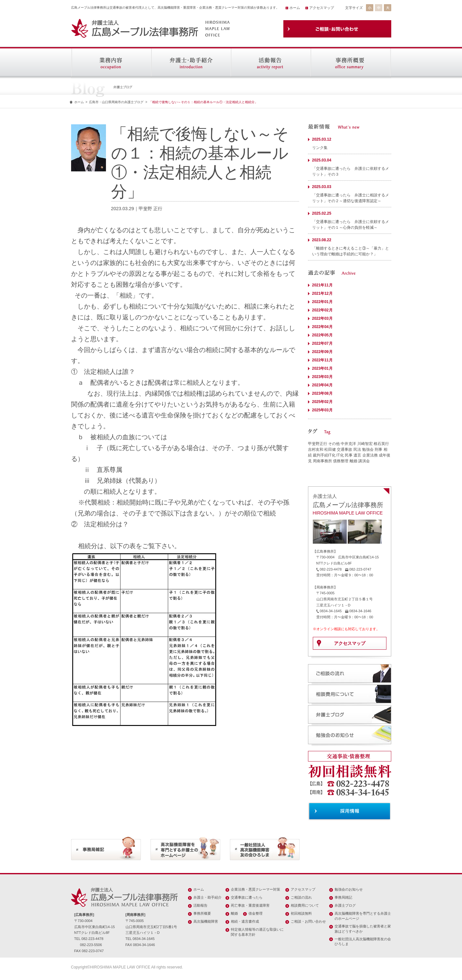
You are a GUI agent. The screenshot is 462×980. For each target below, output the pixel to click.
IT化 (340, 455)
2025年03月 (322, 410)
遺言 (357, 455)
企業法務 (370, 455)
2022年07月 (322, 343)
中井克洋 (348, 444)
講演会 (364, 461)
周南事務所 (322, 461)
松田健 (330, 449)
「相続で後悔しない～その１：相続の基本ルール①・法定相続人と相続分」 (203, 102)
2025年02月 (322, 402)
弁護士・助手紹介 (207, 897)
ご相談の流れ (301, 897)
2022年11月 (322, 360)
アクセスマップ (322, 8)
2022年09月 (322, 352)
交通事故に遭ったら (247, 897)
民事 (349, 455)
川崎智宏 (365, 444)
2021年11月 (322, 285)
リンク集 (320, 148)
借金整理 (255, 913)
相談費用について (305, 905)
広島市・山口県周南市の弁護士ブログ (116, 102)
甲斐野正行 (318, 444)
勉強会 (368, 449)
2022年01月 (322, 302)
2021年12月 (322, 293)
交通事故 (344, 449)
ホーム (295, 8)
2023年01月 (322, 368)
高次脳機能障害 (206, 921)
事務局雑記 (343, 897)
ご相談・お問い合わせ (308, 921)
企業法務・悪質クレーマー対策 (255, 889)
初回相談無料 (301, 913)
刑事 (378, 449)
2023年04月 (322, 385)
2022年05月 (322, 335)
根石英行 (381, 444)
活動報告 (200, 905)
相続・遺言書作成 (245, 921)
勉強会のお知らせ (349, 889)
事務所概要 (202, 913)
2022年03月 (322, 318)
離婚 (353, 461)
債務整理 (341, 461)
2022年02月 (322, 310)
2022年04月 (322, 327)
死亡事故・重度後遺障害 (250, 905)
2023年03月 (322, 377)
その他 (334, 444)
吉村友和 (316, 449)
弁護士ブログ (345, 905)
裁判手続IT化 (324, 455)
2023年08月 (322, 393)
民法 (357, 449)
